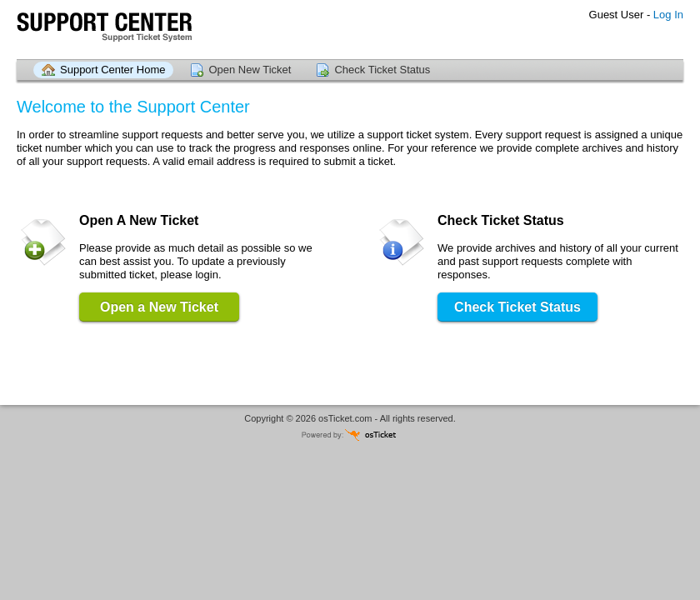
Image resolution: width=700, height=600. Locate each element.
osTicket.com (345, 418)
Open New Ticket (250, 70)
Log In (668, 15)
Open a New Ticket (159, 307)
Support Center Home (112, 70)
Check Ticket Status (382, 70)
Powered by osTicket (350, 435)
